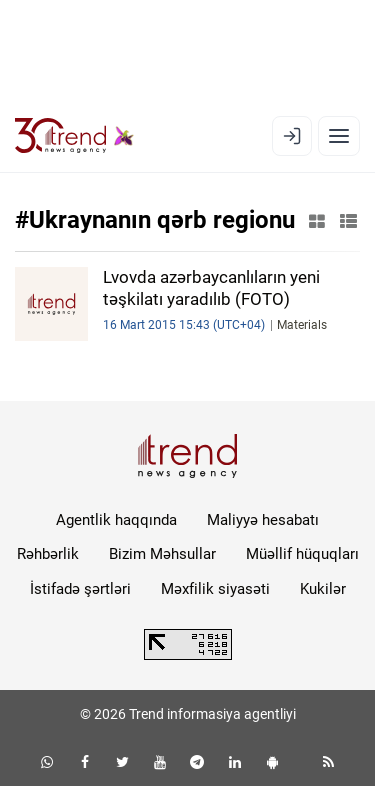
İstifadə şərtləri (80, 589)
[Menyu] (339, 136)
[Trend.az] (74, 136)
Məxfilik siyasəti (215, 589)
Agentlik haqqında (116, 520)
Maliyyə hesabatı (263, 520)
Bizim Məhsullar (162, 554)
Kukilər (323, 589)
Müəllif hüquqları (302, 554)
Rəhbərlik (48, 554)
